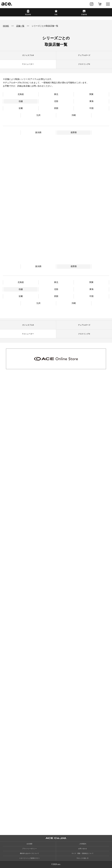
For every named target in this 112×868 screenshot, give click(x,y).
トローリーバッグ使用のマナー (29, 858)
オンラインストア (100, 4)
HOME (6, 26)
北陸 (56, 101)
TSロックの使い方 (83, 858)
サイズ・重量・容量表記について (83, 853)
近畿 (21, 108)
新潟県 (38, 133)
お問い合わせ (83, 849)
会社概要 (29, 844)
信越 (21, 101)
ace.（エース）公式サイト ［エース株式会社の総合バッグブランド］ (7, 4)
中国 (91, 108)
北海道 (21, 94)
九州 (38, 115)
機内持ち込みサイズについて (29, 853)
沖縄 (74, 115)
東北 (56, 94)
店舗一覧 (20, 26)
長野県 (74, 133)
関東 (91, 94)
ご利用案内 (83, 844)
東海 (91, 101)
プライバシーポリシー (29, 849)
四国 (56, 108)
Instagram (92, 4)
